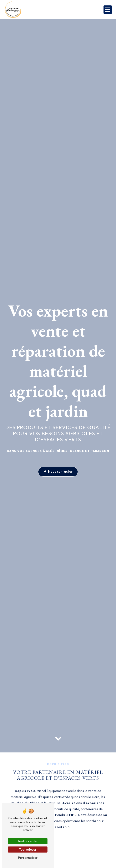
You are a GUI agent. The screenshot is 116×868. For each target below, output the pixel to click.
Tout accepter (28, 841)
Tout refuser (28, 849)
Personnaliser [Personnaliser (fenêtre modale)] (28, 858)
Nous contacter (58, 472)
